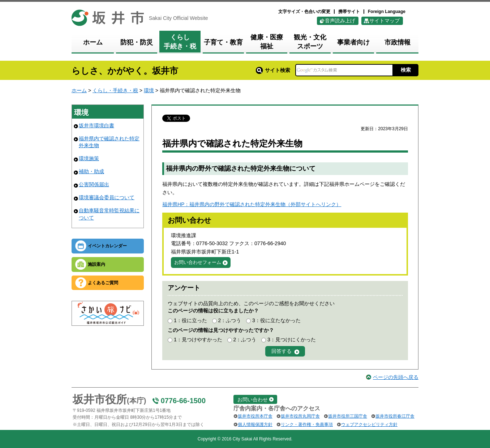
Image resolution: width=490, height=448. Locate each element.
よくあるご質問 (103, 283)
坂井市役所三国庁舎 (348, 416)
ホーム (79, 90)
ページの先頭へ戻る (396, 377)
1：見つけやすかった (198, 340)
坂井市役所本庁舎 (255, 416)
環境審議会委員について (107, 197)
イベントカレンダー (107, 246)
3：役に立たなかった (276, 320)
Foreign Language (387, 12)
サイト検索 (273, 70)
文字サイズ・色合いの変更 (304, 12)
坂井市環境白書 (96, 125)
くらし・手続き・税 (115, 90)
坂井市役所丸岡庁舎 (300, 416)
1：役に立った (190, 320)
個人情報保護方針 (255, 424)
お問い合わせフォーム (198, 262)
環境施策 (89, 158)
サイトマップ (384, 21)
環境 (149, 90)
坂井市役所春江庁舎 (395, 416)
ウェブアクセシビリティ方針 (369, 424)
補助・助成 (91, 171)
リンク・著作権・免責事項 (307, 424)
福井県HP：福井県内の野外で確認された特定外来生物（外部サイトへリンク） (252, 204)
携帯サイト (349, 12)
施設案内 (96, 264)
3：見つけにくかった (292, 340)
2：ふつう (229, 320)
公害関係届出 (94, 184)
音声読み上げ (340, 21)
